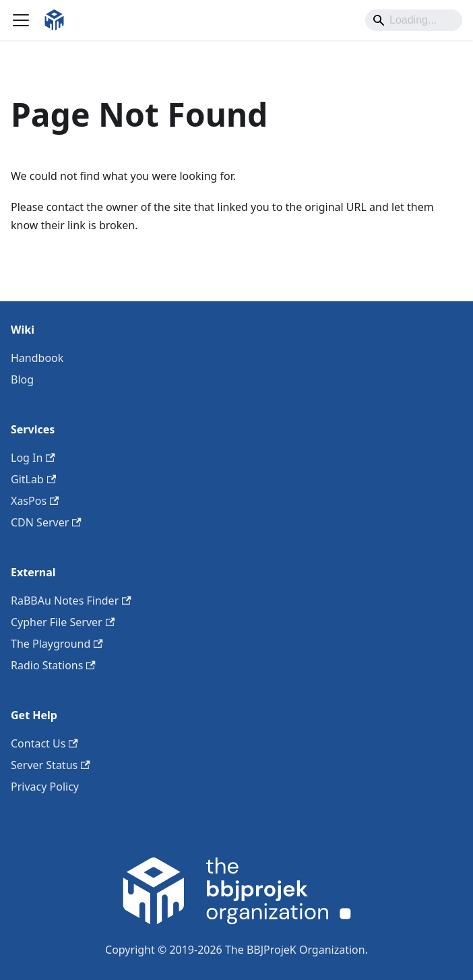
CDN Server (46, 522)
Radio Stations (53, 665)
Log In (33, 458)
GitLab (33, 479)
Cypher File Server (63, 622)
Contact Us (44, 743)
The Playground (57, 644)
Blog (22, 379)
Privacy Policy (45, 787)
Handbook (37, 358)
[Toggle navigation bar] (21, 20)
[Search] (414, 20)
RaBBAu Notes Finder (71, 601)
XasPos (35, 501)
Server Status (51, 765)
